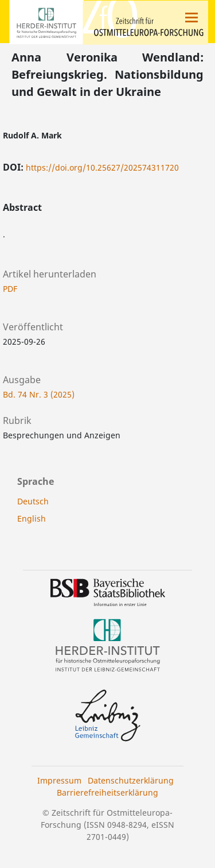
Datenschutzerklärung (131, 780)
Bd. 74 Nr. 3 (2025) (39, 394)
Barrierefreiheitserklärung (107, 792)
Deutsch (33, 501)
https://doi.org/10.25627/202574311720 (102, 167)
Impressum (59, 780)
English (32, 518)
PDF (10, 289)
